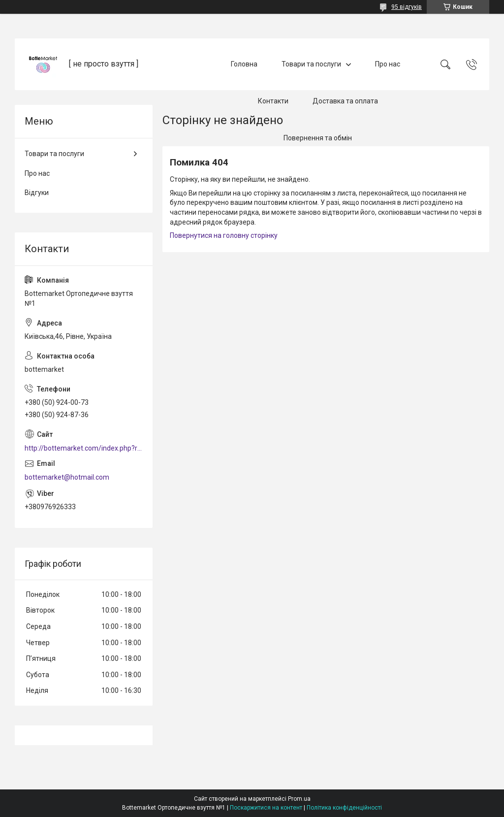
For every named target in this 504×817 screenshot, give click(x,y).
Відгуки (37, 193)
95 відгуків (407, 7)
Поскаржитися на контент (266, 808)
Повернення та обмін (318, 138)
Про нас (388, 64)
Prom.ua (299, 799)
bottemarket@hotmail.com (67, 477)
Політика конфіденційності (344, 808)
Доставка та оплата (345, 101)
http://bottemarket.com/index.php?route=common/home (84, 448)
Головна (244, 64)
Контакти (273, 101)
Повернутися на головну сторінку (224, 235)
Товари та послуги (311, 64)
